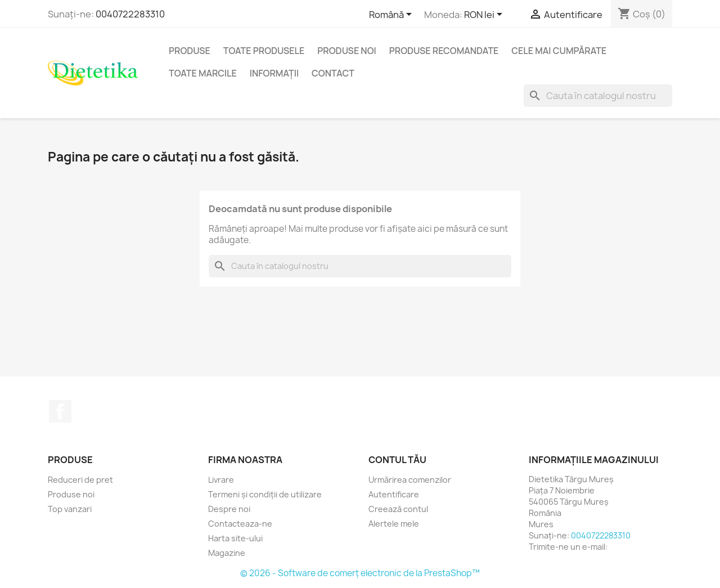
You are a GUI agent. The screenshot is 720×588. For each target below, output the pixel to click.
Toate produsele (264, 51)
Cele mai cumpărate (559, 51)
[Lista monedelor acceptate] (485, 15)
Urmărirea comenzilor (410, 480)
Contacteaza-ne (240, 524)
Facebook (60, 411)
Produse (190, 51)
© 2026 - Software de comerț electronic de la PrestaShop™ (360, 573)
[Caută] (598, 96)
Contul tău (397, 460)
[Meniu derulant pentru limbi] (392, 15)
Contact (333, 73)
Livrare (221, 480)
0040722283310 (130, 14)
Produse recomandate (444, 51)
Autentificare (394, 494)
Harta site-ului (235, 538)
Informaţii (274, 73)
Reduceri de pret (80, 480)
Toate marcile (203, 73)
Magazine (227, 553)
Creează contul (398, 509)
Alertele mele (394, 524)
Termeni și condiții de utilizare (265, 494)
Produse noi (346, 51)
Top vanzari (70, 509)
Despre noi (229, 509)
